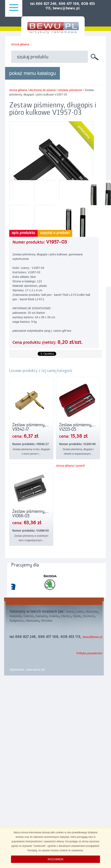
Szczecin (89, 616)
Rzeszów (92, 612)
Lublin (80, 612)
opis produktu (23, 233)
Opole (77, 616)
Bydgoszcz (17, 621)
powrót (81, 466)
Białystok (15, 616)
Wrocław (47, 621)
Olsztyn (66, 616)
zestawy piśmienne (70, 90)
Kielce (70, 612)
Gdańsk (28, 616)
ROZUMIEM (55, 859)
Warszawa (32, 621)
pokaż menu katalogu (33, 73)
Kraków (54, 616)
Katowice (41, 616)
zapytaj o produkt (55, 233)
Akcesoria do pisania (42, 90)
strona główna (20, 44)
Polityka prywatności (89, 653)
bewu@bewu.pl (92, 637)
